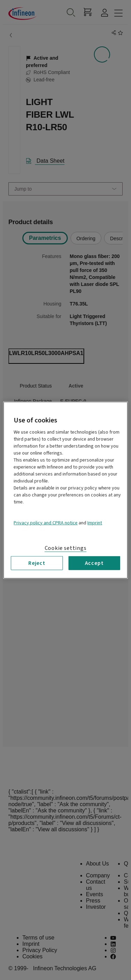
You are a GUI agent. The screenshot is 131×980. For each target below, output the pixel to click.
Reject (37, 563)
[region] (65, 490)
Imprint (95, 523)
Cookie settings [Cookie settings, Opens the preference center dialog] (66, 548)
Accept (94, 563)
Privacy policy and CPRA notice (46, 523)
